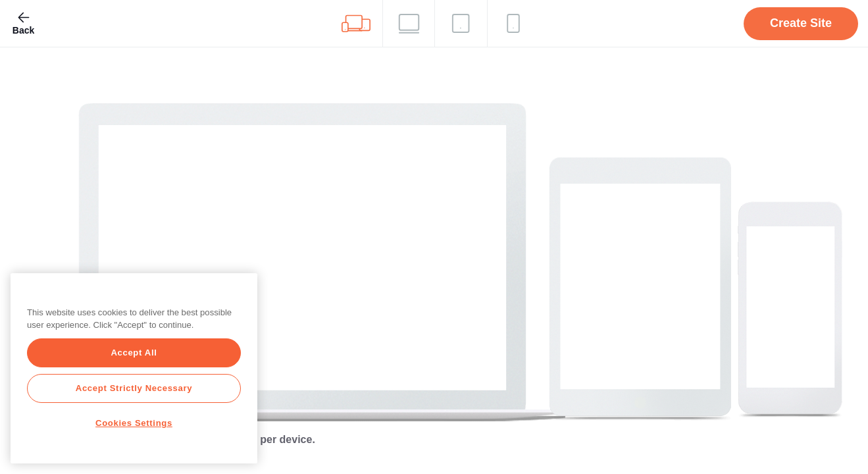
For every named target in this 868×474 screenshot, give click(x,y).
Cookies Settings (134, 423)
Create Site (801, 23)
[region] (134, 368)
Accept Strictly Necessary (134, 388)
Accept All (134, 353)
